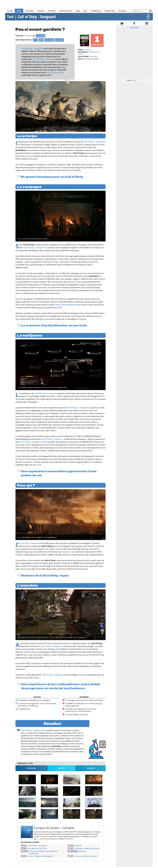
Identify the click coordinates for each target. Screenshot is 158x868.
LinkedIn (91, 771)
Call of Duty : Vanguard (32, 52)
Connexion (134, 30)
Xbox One (49, 43)
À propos (123, 11)
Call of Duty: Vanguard (31, 445)
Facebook (31, 771)
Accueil (10, 11)
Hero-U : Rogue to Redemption (40, 859)
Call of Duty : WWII (55, 75)
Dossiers (41, 11)
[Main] (68, 11)
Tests (19, 11)
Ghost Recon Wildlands (67, 308)
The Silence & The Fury (37, 851)
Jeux (86, 11)
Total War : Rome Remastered (87, 851)
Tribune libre (110, 11)
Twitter (61, 771)
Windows (41, 39)
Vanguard (66, 555)
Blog (78, 11)
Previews (52, 11)
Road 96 (78, 848)
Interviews (29, 11)
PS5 (41, 43)
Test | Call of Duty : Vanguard (31, 18)
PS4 (36, 43)
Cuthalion (28, 39)
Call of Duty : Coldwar (52, 442)
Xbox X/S (59, 43)
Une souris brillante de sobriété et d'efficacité (43, 855)
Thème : (134, 83)
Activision (88, 53)
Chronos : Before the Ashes (86, 859)
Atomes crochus (66, 11)
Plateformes (96, 11)
